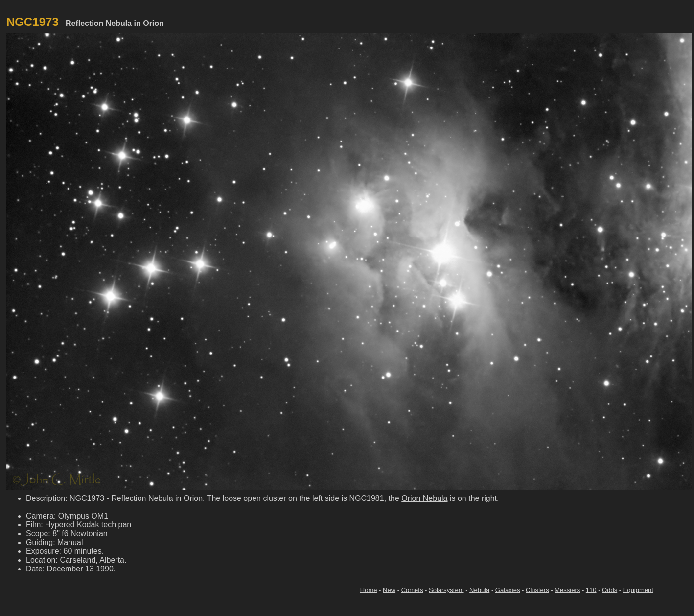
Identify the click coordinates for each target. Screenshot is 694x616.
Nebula (479, 590)
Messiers (567, 590)
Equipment (638, 590)
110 (591, 590)
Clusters (537, 590)
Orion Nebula (424, 498)
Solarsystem (446, 590)
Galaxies (508, 590)
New (389, 590)
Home (369, 590)
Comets (412, 590)
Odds (610, 590)
